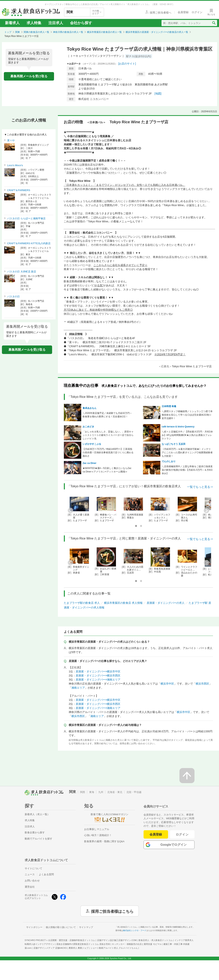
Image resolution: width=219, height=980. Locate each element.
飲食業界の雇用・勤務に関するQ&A (104, 841)
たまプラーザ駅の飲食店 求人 (82, 603)
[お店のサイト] (127, 64)
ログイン (182, 834)
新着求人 (12, 23)
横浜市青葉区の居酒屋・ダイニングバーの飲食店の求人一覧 (157, 32)
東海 (92, 792)
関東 (18, 32)
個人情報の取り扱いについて (61, 927)
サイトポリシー (34, 927)
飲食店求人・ (156, 940)
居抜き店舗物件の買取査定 (83, 944)
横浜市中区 (167, 684)
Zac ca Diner (89, 463)
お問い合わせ (32, 881)
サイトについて (33, 868)
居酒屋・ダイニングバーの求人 (166, 603)
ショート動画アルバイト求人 (114, 948)
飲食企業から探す (35, 832)
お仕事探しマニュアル (97, 829)
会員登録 (156, 834)
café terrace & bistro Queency (178, 427)
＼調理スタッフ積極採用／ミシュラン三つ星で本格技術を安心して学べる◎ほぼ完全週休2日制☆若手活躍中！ (187, 415)
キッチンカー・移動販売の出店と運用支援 (137, 944)
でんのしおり (169, 461)
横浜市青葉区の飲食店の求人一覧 (104, 32)
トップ (8, 32)
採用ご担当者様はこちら (112, 911)
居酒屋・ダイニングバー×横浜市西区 (98, 675)
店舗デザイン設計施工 (117, 940)
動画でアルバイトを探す (38, 839)
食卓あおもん (90, 408)
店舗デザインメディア (50, 948)
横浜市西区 (202, 684)
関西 (83, 792)
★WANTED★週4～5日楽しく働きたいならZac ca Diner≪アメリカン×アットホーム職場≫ (107, 470)
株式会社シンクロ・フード (135, 930)
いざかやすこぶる (92, 444)
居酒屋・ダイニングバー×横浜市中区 (98, 671)
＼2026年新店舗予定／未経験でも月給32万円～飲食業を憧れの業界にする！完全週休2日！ (107, 415)
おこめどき (88, 427)
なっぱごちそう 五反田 (174, 444)
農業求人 (79, 948)
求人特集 (34, 23)
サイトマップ (86, 927)
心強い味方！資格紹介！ (98, 835)
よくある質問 (46, 874)
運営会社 (30, 887)
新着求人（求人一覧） (37, 814)
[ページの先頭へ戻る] (187, 776)
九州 (101, 792)
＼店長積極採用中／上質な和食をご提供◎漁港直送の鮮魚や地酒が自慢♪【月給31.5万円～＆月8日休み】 (187, 470)
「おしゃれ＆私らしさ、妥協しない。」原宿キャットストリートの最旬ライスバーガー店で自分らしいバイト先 (108, 435)
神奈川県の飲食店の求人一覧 (68, 32)
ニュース (30, 874)
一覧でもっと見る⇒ (200, 487)
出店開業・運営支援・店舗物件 (72, 940)
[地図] (158, 94)
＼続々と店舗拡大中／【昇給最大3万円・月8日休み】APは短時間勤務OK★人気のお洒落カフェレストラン (187, 435)
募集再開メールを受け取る (29, 76)
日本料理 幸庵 (169, 406)
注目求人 (56, 23)
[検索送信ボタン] (214, 23)
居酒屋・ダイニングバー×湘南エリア (98, 680)
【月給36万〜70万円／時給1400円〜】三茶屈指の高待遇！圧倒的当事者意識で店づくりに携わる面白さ (108, 453)
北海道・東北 (115, 792)
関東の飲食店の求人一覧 (36, 32)
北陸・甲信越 (134, 792)
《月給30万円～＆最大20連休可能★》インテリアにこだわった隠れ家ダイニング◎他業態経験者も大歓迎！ (187, 453)
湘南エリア (78, 688)
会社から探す (81, 23)
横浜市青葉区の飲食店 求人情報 (123, 603)
